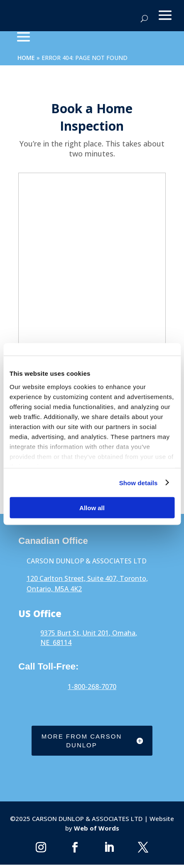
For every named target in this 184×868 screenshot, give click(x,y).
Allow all (92, 508)
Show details (139, 482)
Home (26, 58)
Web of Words (96, 828)
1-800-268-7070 (92, 687)
